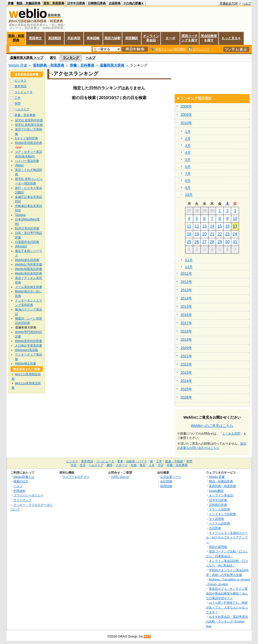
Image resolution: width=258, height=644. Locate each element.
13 (204, 226)
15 (220, 226)
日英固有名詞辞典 (27, 242)
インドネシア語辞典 (222, 514)
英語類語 (55, 38)
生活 (83, 465)
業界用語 (21, 86)
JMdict (19, 165)
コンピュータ (24, 92)
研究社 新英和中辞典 (29, 120)
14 (212, 226)
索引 (53, 58)
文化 (74, 465)
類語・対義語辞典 (29, 3)
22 (220, 234)
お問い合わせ (120, 477)
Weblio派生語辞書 (27, 260)
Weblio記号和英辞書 (29, 264)
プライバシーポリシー (29, 495)
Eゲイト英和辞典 (27, 138)
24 (235, 234)
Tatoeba (20, 215)
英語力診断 (112, 38)
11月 (189, 260)
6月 (188, 167)
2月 (188, 139)
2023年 (186, 373)
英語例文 (35, 38)
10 (235, 219)
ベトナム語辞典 (219, 523)
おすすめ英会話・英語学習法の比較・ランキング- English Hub (227, 621)
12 (197, 226)
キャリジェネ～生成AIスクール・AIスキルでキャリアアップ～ (227, 537)
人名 (152, 465)
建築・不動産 (174, 461)
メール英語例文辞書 (29, 287)
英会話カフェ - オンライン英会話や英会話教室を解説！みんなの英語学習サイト (227, 593)
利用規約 (20, 491)
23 (227, 234)
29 (220, 242)
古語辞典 (115, 3)
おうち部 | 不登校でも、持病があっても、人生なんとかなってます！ (227, 607)
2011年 (186, 273)
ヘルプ (247, 4)
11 (189, 226)
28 (212, 242)
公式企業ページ (171, 477)
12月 (189, 267)
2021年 (186, 356)
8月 (188, 181)
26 (197, 242)
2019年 (186, 340)
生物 (134, 465)
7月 (188, 174)
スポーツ (122, 465)
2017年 (186, 323)
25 (189, 242)
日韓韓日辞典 (97, 3)
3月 (188, 146)
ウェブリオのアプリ (76, 477)
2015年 (186, 306)
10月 (189, 195)
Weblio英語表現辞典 (29, 273)
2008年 (186, 106)
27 (204, 242)
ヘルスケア (22, 109)
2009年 (186, 115)
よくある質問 (231, 434)
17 (235, 226)
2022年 (186, 364)
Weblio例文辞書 (26, 364)
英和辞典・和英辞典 (49, 65)
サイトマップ (23, 500)
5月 (188, 160)
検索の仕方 (21, 481)
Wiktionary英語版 (27, 350)
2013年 (186, 290)
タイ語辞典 (216, 519)
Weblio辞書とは (24, 477)
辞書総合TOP (229, 4)
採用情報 (166, 486)
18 (189, 234)
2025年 (186, 389)
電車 (120, 461)
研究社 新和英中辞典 (29, 125)
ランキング (71, 58)
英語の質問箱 (218, 547)
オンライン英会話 (151, 38)
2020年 (186, 348)
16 (227, 226)
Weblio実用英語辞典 (29, 143)
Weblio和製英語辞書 (29, 269)
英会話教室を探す (209, 38)
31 (235, 242)
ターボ (170, 38)
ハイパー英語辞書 (27, 161)
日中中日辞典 (76, 3)
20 (204, 234)
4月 (188, 153)
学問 (18, 104)
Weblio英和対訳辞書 (29, 341)
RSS (147, 637)
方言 (161, 465)
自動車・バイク (137, 461)
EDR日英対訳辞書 (27, 228)
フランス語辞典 (219, 509)
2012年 (186, 282)
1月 (188, 132)
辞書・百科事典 (82, 65)
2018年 (186, 331)
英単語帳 (93, 38)
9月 (188, 188)
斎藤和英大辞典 (112, 65)
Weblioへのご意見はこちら (212, 426)
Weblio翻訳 (216, 491)
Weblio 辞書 (18, 65)
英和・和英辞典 (54, 3)
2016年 (186, 315)
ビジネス (21, 81)
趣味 (110, 465)
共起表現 (74, 38)
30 (227, 242)
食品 (143, 465)
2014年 (186, 298)
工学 (18, 98)
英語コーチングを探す (190, 38)
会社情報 (166, 481)
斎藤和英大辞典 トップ (27, 58)
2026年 (186, 397)
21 (212, 234)
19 (197, 234)
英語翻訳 (132, 38)
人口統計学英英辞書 (29, 346)
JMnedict (21, 246)
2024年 (186, 381)
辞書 (11, 3)
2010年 (186, 123)
